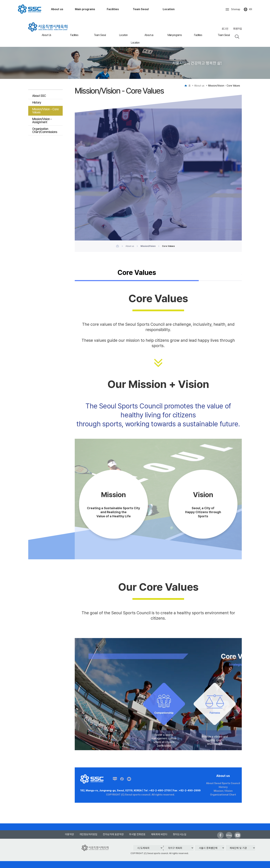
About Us (46, 35)
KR (248, 9)
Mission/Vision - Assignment (42, 120)
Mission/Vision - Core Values (45, 111)
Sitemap (233, 9)
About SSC (39, 96)
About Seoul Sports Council (223, 783)
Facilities (74, 35)
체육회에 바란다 (159, 834)
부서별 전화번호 (137, 834)
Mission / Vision (223, 791)
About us (149, 35)
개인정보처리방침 (88, 834)
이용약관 (69, 834)
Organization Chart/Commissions (45, 130)
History (37, 102)
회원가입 (237, 29)
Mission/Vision (150, 206)
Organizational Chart (223, 795)
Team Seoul (100, 35)
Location (123, 35)
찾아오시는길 (180, 834)
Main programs (175, 35)
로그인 (225, 29)
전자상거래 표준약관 (113, 834)
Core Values (137, 273)
